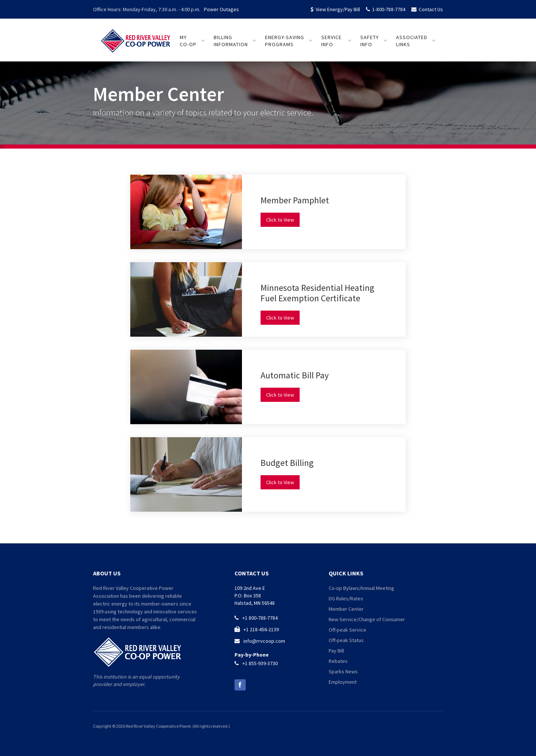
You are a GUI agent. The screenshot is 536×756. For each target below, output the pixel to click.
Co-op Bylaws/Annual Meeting (361, 588)
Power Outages (221, 9)
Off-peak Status (346, 640)
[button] (192, 41)
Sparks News (343, 671)
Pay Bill (336, 651)
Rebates (338, 661)
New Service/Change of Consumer (367, 619)
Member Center (346, 609)
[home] (136, 38)
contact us (252, 573)
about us (107, 573)
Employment (343, 682)
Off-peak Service (347, 630)
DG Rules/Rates (346, 598)
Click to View (280, 220)
